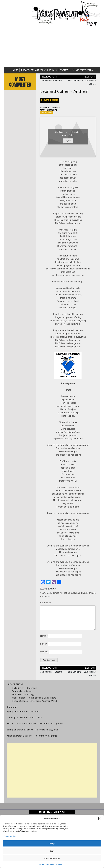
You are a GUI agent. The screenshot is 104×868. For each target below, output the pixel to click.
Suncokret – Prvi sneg (23, 696)
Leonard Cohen (51, 110)
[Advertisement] (52, 46)
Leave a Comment (47, 112)
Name (44, 636)
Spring (58, 108)
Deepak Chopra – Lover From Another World (34, 703)
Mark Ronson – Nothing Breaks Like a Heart (34, 700)
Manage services (10, 836)
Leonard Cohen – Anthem (64, 91)
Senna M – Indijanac (22, 693)
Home (15, 70)
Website (44, 652)
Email (44, 644)
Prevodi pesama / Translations (39, 70)
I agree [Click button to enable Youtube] (68, 141)
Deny (52, 851)
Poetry (64, 70)
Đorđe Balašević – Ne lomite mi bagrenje (42, 725)
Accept (52, 843)
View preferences (52, 858)
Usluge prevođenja (82, 70)
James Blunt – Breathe (51, 81)
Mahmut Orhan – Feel (28, 713)
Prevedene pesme (49, 100)
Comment (46, 603)
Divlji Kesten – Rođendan (25, 690)
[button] (100, 818)
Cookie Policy (44, 864)
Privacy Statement (57, 864)
